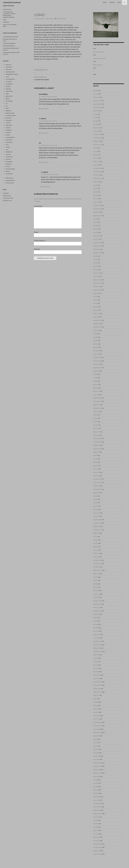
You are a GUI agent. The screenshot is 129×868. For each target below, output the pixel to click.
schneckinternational (12, 2)
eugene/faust (9, 91)
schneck (51, 19)
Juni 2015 (96, 499)
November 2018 (98, 361)
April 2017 (96, 425)
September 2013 (98, 570)
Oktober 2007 (97, 810)
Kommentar (38, 206)
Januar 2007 (96, 841)
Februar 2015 (97, 513)
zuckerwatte (9, 174)
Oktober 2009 (97, 729)
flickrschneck (9, 178)
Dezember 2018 (98, 357)
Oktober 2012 (97, 607)
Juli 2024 (96, 148)
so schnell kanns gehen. (58, 78)
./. (94, 78)
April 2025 (96, 121)
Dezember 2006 (98, 844)
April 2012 (96, 628)
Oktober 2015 (97, 486)
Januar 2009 (96, 759)
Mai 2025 (96, 118)
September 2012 (98, 611)
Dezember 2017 (98, 398)
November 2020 (98, 283)
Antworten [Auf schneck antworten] (45, 133)
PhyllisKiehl (9, 152)
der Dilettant (9, 84)
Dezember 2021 (98, 243)
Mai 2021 (96, 263)
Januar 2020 (96, 317)
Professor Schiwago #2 (99, 58)
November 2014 (98, 523)
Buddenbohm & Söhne (12, 74)
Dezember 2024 (98, 134)
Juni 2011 (96, 662)
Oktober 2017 (97, 405)
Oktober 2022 (97, 212)
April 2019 (96, 344)
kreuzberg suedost (11, 116)
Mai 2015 (96, 503)
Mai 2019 (96, 341)
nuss (7, 149)
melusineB (9, 125)
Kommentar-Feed (8, 198)
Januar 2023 (96, 202)
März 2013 (96, 591)
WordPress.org (7, 200)
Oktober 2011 (97, 648)
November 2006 (98, 847)
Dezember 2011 (98, 641)
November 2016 (98, 442)
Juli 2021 (96, 256)
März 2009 (96, 753)
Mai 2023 (96, 192)
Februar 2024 (97, 161)
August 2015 (97, 493)
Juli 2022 (96, 219)
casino (8, 77)
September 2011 (98, 651)
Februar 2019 (97, 351)
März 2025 (96, 124)
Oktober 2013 (97, 567)
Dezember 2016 (98, 438)
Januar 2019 (96, 354)
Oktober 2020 (97, 286)
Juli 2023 (96, 185)
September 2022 (98, 216)
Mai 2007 (96, 827)
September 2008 (98, 773)
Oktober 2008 (97, 770)
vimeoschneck (10, 183)
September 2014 (98, 530)
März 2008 (96, 793)
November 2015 (98, 482)
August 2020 (97, 293)
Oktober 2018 (97, 364)
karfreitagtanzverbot (99, 52)
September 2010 (98, 692)
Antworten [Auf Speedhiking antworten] (45, 109)
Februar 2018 (97, 391)
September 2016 (98, 449)
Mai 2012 (96, 624)
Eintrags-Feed (7, 196)
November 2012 (98, 604)
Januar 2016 (96, 476)
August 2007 (97, 817)
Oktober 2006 (97, 851)
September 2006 (98, 854)
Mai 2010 (96, 705)
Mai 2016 (96, 462)
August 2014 (97, 533)
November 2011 (98, 645)
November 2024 (98, 138)
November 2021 (98, 246)
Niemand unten (7, 9)
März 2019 (96, 347)
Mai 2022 (96, 226)
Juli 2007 (96, 820)
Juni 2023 (96, 188)
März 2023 (96, 199)
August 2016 (97, 452)
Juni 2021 (96, 259)
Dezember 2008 (98, 763)
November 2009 (98, 726)
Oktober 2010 (97, 689)
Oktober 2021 (97, 249)
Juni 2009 (96, 743)
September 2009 (98, 732)
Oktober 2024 (97, 141)
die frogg (8, 89)
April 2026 (96, 91)
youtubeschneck (10, 180)
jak (7, 106)
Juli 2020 (96, 297)
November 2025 (98, 104)
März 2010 (96, 712)
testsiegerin (9, 162)
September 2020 (98, 290)
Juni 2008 (96, 783)
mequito (8, 128)
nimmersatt (9, 142)
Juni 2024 (96, 151)
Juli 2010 (96, 699)
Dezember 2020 (98, 280)
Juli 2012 (96, 618)
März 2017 (96, 428)
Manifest (112, 2)
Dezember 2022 (98, 205)
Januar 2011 (96, 678)
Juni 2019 (96, 337)
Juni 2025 (96, 114)
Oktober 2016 (97, 445)
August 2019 (97, 330)
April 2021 (96, 266)
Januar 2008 (96, 800)
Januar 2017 (96, 435)
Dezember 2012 (98, 601)
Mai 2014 (96, 543)
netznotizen (9, 140)
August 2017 (97, 412)
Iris (40, 143)
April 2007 (96, 830)
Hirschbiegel (9, 101)
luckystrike (9, 120)
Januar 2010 (96, 719)
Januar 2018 (96, 395)
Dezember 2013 (98, 560)
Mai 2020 (96, 303)
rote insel (8, 159)
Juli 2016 (96, 455)
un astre (8, 166)
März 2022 (96, 232)
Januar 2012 (96, 638)
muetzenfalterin (10, 137)
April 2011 (96, 668)
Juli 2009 (96, 739)
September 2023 (98, 178)
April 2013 (96, 587)
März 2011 (96, 672)
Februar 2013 (97, 594)
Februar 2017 (97, 432)
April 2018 (96, 385)
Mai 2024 (96, 155)
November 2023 (98, 172)
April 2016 (96, 466)
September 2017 (98, 408)
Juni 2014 (96, 540)
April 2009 (96, 749)
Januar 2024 (96, 165)
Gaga (7, 94)
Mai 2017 (96, 422)
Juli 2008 (96, 780)
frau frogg (6, 52)
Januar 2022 (96, 239)
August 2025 (97, 111)
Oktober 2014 (97, 526)
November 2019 (98, 320)
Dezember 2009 (98, 722)
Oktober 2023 (97, 175)
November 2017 (98, 401)
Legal (119, 2)
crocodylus (9, 82)
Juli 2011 (96, 658)
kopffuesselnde (10, 113)
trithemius (9, 164)
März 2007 (96, 834)
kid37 (7, 108)
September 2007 (98, 814)
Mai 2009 (96, 746)
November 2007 (98, 807)
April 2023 (96, 195)
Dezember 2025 (98, 101)
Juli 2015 (96, 496)
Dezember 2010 (98, 682)
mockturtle (9, 130)
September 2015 (98, 489)
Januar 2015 (96, 516)
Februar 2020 (97, 314)
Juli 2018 (96, 374)
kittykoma (8, 111)
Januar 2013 (96, 597)
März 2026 (96, 94)
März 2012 (96, 631)
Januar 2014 (96, 557)
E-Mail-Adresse (40, 241)
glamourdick (9, 96)
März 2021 (96, 270)
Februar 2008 (97, 797)
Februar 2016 (97, 472)
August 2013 (97, 574)
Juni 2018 (96, 378)
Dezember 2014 (98, 520)
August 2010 (97, 695)
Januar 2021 (96, 276)
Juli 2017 (96, 415)
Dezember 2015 (98, 479)
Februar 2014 (97, 553)
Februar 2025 (97, 128)
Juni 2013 (96, 580)
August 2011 (97, 655)
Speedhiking (43, 94)
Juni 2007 (96, 824)
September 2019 (98, 327)
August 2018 (97, 371)
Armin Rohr (9, 67)
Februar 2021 (97, 273)
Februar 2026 (97, 97)
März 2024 (96, 158)
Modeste (8, 132)
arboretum (9, 69)
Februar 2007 (97, 837)
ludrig (5, 20)
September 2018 (98, 368)
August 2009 (97, 736)
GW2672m (6, 22)
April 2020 (96, 307)
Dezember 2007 (98, 803)
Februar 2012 (97, 635)
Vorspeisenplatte (10, 169)
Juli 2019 (96, 334)
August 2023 (97, 182)
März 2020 (96, 310)
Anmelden (6, 193)
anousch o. (9, 65)
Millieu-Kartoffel (98, 65)
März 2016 (96, 469)
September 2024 (98, 145)
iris (7, 103)
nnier (7, 145)
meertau (8, 123)
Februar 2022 (97, 236)
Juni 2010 (96, 702)
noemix (8, 147)
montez (8, 135)
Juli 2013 (96, 577)
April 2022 (96, 229)
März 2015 (96, 509)
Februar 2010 (97, 716)
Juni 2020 (96, 300)
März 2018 (96, 388)
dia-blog (8, 86)
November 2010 (98, 685)
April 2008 (96, 790)
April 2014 (96, 547)
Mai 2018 (96, 381)
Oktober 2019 (97, 324)
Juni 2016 (96, 459)
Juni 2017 (96, 418)
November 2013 (98, 564)
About (105, 2)
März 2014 (96, 550)
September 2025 (98, 107)
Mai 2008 (96, 787)
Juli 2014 (96, 537)
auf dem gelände (10, 72)
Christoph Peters (10, 79)
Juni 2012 (96, 621)
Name (36, 232)
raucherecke (9, 157)
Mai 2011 (96, 665)
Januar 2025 (96, 131)
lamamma (8, 118)
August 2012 (97, 614)
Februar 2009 (97, 756)
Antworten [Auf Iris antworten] (45, 162)
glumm (8, 99)
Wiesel (8, 171)
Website (37, 249)
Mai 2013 (96, 584)
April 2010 (96, 709)
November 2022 (98, 209)
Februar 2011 (97, 675)
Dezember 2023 (98, 168)
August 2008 (97, 776)
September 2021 (98, 253)
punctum (8, 154)
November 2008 (98, 766)
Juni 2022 (96, 222)
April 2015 (96, 506)
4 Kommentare (61, 19)
